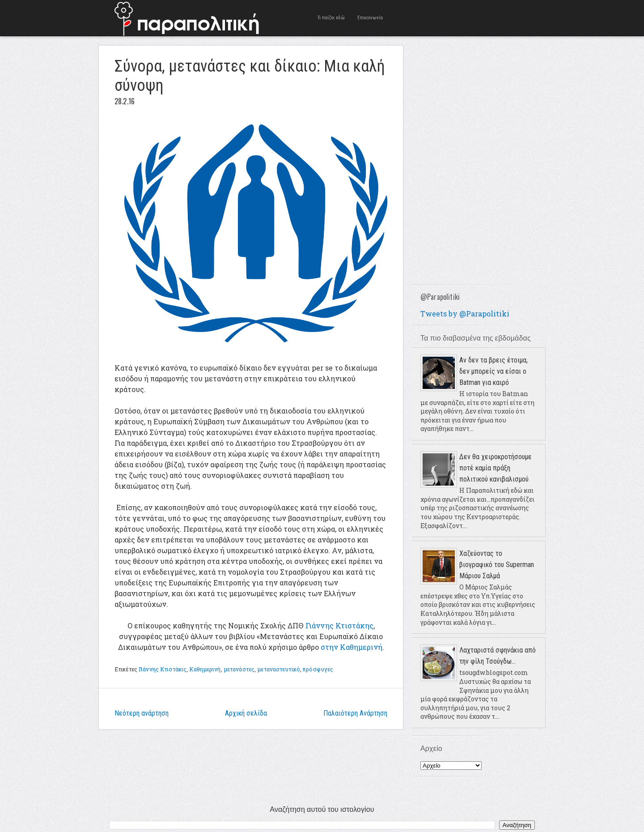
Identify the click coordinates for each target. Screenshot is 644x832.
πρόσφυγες (318, 669)
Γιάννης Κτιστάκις (163, 669)
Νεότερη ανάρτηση (142, 713)
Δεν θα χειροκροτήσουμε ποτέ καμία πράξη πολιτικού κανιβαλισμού (496, 468)
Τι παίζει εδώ (331, 18)
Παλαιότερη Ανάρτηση (355, 713)
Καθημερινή (205, 669)
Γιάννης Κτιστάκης (339, 625)
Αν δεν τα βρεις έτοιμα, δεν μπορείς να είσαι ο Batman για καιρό (494, 371)
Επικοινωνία (370, 18)
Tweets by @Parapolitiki (465, 314)
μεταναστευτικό (279, 669)
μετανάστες (239, 669)
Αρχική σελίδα (246, 713)
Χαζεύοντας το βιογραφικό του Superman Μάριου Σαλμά (497, 565)
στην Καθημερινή (352, 647)
